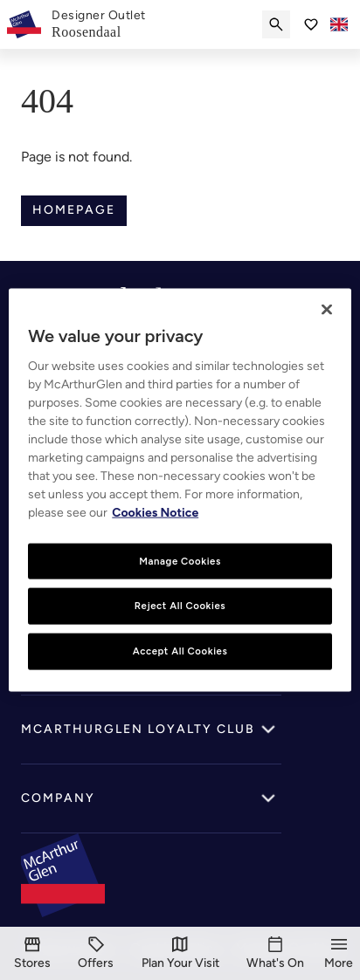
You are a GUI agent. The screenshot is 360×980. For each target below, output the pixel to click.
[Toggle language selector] (339, 24)
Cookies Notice (155, 512)
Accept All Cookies (180, 651)
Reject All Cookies (180, 606)
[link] (99, 24)
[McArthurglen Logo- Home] (24, 24)
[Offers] (96, 953)
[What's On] (275, 953)
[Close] (327, 309)
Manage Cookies (180, 560)
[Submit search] (276, 24)
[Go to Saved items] (311, 24)
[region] (180, 490)
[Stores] (32, 953)
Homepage (74, 210)
